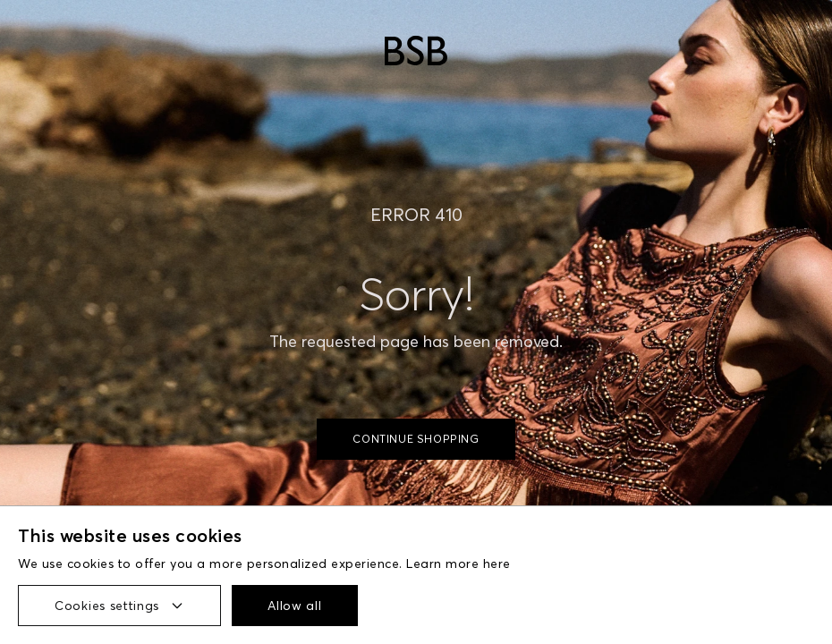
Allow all (294, 606)
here (497, 563)
